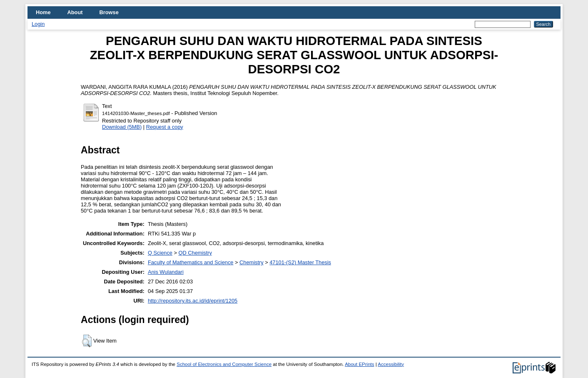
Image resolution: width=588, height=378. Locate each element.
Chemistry (252, 262)
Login (38, 24)
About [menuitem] (75, 12)
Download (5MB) (122, 127)
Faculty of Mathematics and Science (191, 262)
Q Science (160, 253)
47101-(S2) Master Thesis (300, 262)
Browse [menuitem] (109, 12)
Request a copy (165, 127)
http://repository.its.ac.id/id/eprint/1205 (193, 301)
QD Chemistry (195, 253)
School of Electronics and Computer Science (224, 364)
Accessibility (391, 364)
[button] (87, 341)
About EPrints (359, 364)
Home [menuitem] (43, 12)
